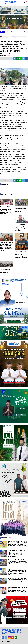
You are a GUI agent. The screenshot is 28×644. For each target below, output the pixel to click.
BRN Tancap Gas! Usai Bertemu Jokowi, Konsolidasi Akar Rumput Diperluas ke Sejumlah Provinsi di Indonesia (18, 562)
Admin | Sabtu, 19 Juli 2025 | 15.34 (7, 53)
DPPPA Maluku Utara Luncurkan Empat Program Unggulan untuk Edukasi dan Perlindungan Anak (17, 580)
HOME (2, 37)
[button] (27, 1)
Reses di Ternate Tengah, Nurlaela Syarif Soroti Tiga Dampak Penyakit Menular (5, 271)
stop (9, 56)
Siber (9, 642)
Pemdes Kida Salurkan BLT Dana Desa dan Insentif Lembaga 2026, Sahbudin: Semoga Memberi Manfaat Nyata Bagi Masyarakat (17, 544)
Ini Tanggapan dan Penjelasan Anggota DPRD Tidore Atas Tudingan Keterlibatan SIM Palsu (21, 227)
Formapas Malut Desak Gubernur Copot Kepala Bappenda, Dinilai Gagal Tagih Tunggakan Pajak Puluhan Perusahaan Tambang (18, 590)
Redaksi (4, 642)
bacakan (3, 56)
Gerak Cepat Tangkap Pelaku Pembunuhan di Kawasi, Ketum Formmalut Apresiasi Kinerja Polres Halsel (21, 254)
